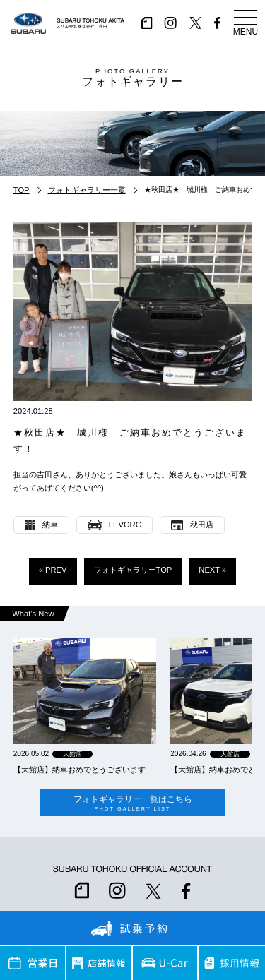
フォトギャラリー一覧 (87, 190)
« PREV (53, 570)
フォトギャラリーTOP (133, 570)
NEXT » (212, 570)
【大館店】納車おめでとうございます (79, 770)
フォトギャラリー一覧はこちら (132, 803)
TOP (22, 190)
